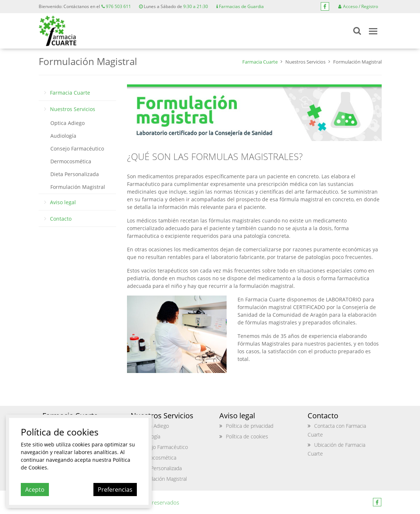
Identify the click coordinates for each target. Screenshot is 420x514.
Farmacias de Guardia (240, 6)
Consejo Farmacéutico (77, 149)
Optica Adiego (68, 123)
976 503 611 (116, 6)
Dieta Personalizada (75, 174)
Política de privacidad (250, 426)
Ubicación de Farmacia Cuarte (336, 449)
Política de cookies (247, 436)
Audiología (63, 136)
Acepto (35, 490)
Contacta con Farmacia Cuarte (337, 430)
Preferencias (115, 490)
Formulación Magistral (78, 187)
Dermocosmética (71, 161)
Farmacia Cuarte (260, 62)
